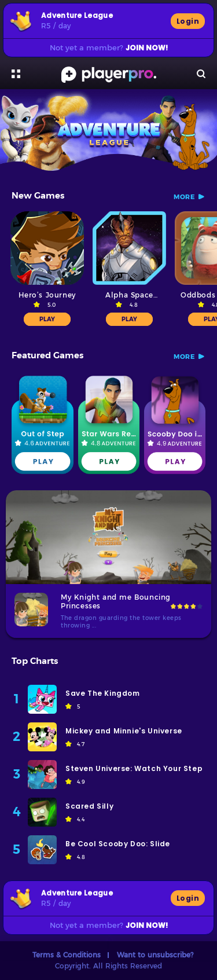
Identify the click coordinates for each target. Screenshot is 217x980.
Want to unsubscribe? (155, 954)
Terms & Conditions (67, 954)
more (184, 197)
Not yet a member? (109, 47)
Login (188, 21)
